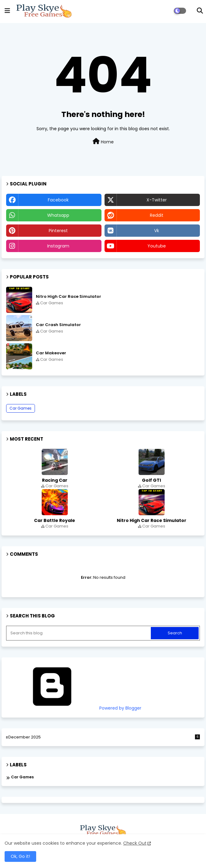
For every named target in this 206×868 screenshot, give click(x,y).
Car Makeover (51, 353)
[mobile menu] (7, 11)
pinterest (58, 231)
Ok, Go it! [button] (20, 856)
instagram (58, 246)
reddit (157, 215)
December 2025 (104, 737)
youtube (157, 246)
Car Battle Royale (55, 520)
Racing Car (55, 480)
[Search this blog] (79, 633)
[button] (200, 11)
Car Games (21, 408)
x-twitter (157, 200)
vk (157, 231)
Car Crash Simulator (58, 325)
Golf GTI (151, 480)
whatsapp (58, 215)
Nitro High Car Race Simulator (69, 297)
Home (103, 142)
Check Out (135, 843)
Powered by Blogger (74, 708)
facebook (58, 200)
